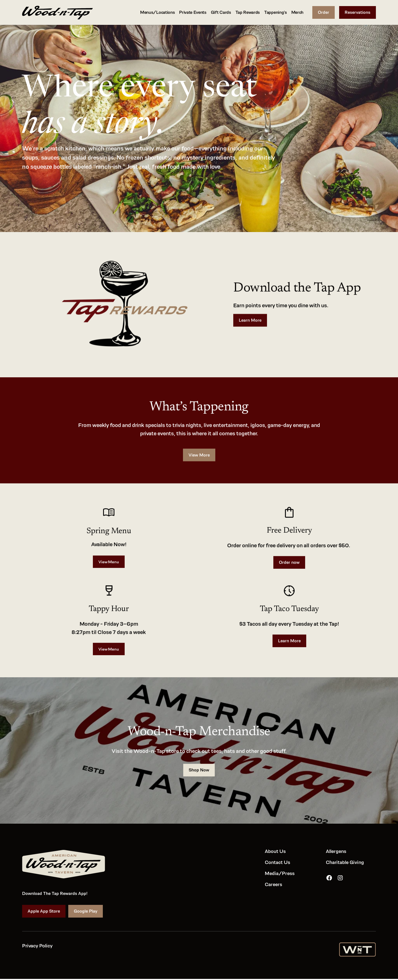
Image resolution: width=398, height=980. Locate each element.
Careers (273, 884)
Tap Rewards (248, 12)
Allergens (336, 851)
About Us (275, 851)
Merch (297, 12)
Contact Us (277, 862)
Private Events (193, 12)
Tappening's (275, 12)
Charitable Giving (345, 862)
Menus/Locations (157, 12)
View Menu (109, 564)
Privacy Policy (37, 945)
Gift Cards (221, 12)
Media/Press (280, 873)
